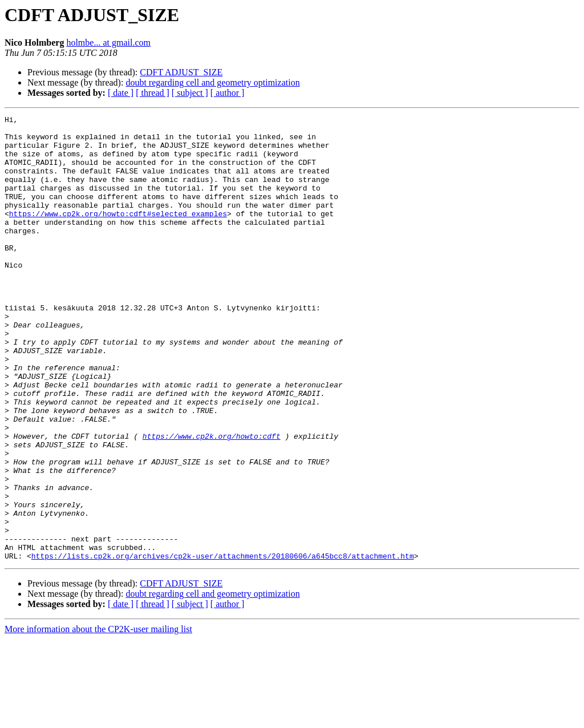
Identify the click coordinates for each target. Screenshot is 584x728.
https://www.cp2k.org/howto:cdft (212, 501)
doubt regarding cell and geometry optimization (212, 82)
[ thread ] (153, 93)
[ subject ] (190, 93)
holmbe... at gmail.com (108, 43)
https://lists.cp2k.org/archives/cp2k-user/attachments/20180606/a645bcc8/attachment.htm (223, 645)
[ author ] (228, 93)
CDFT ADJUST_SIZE (181, 72)
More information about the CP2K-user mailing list (98, 718)
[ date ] (121, 93)
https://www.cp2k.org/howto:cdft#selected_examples (118, 234)
